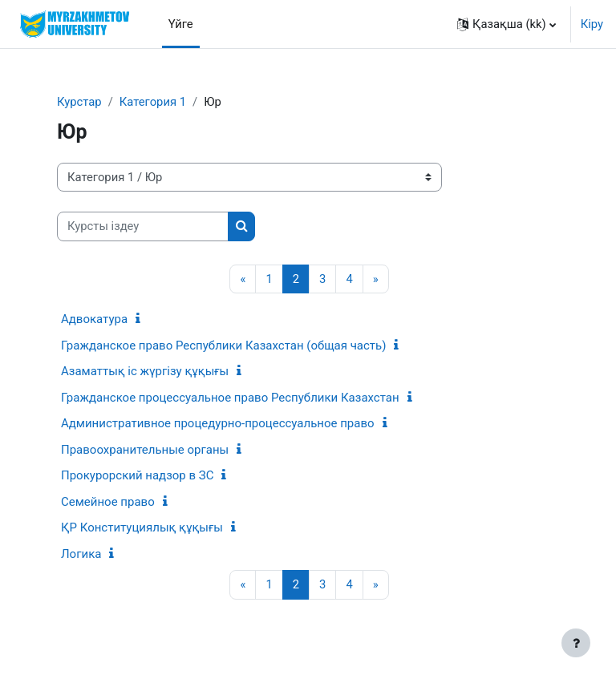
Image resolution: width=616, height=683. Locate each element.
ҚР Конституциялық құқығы (142, 527)
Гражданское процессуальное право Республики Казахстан (230, 398)
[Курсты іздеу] (143, 226)
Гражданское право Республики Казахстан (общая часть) (223, 346)
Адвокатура (94, 319)
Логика (81, 554)
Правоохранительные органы (145, 450)
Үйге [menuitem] (181, 24)
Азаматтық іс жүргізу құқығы (145, 371)
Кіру (592, 24)
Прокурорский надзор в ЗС (137, 475)
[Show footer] (576, 643)
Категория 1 (153, 102)
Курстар (79, 102)
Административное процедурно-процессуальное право (218, 423)
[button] (507, 24)
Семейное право (108, 502)
